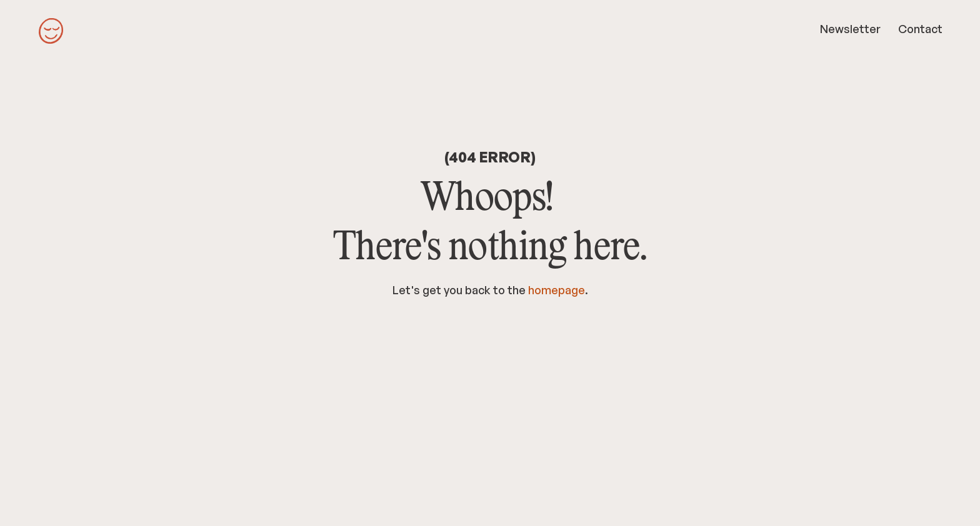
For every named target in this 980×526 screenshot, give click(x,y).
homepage (557, 290)
